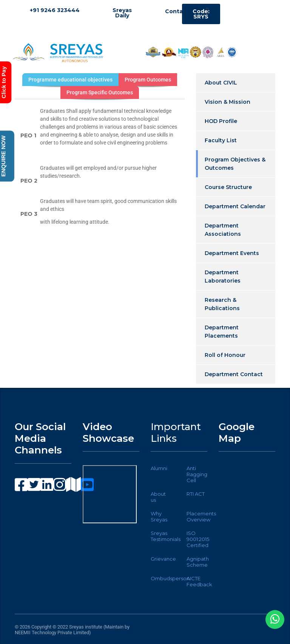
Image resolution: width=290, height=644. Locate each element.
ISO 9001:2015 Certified (198, 539)
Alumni (159, 468)
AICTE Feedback (199, 581)
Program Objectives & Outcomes (235, 164)
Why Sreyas (159, 516)
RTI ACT (196, 494)
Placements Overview (201, 516)
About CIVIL (221, 83)
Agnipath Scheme (198, 562)
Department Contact (234, 374)
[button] (207, 11)
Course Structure (228, 187)
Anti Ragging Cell (197, 474)
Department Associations (223, 230)
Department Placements (222, 332)
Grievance (163, 559)
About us (158, 497)
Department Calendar (235, 206)
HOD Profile (221, 121)
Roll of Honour (225, 355)
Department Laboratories (223, 277)
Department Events (232, 253)
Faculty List (221, 140)
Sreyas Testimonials (166, 536)
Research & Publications (222, 304)
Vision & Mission (228, 102)
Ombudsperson (170, 578)
